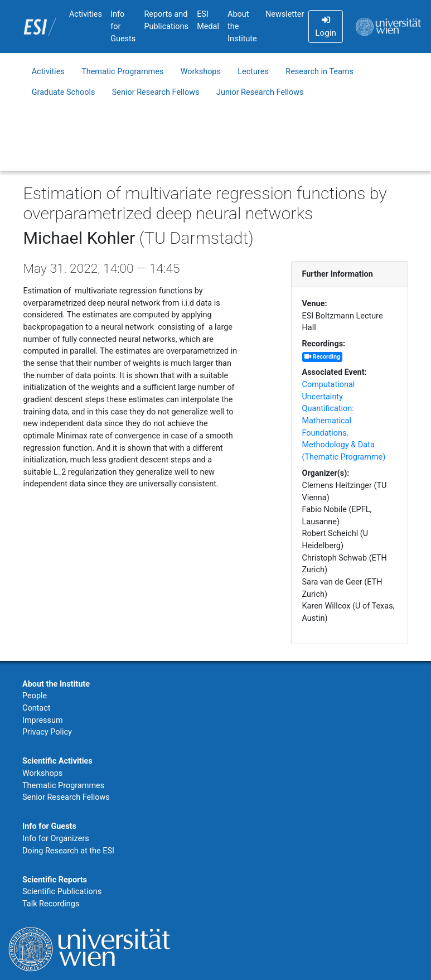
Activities (86, 14)
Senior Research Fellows (156, 92)
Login (325, 27)
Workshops (201, 72)
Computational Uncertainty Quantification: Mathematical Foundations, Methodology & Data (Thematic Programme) (344, 421)
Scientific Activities (57, 761)
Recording (322, 357)
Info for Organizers (56, 839)
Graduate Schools (64, 92)
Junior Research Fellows (260, 92)
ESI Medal (208, 20)
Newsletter (285, 14)
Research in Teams (319, 72)
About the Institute (242, 26)
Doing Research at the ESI (68, 851)
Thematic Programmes (122, 72)
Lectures (253, 72)
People (35, 696)
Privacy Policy (47, 732)
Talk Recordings (51, 904)
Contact (36, 708)
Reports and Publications (166, 20)
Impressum (43, 720)
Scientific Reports (55, 880)
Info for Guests (123, 26)
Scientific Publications (62, 892)
